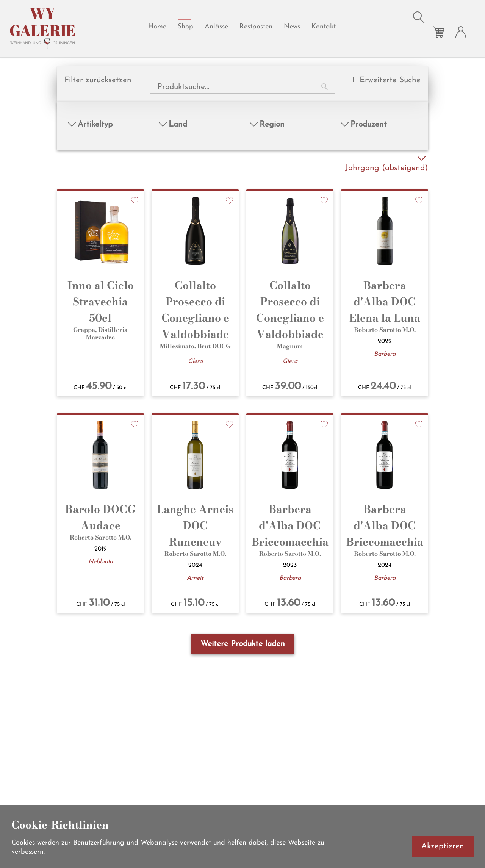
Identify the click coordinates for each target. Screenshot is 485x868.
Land (173, 124)
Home (157, 27)
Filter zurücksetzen (98, 80)
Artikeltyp (90, 124)
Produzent (364, 124)
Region (267, 124)
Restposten (256, 27)
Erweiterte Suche (390, 80)
